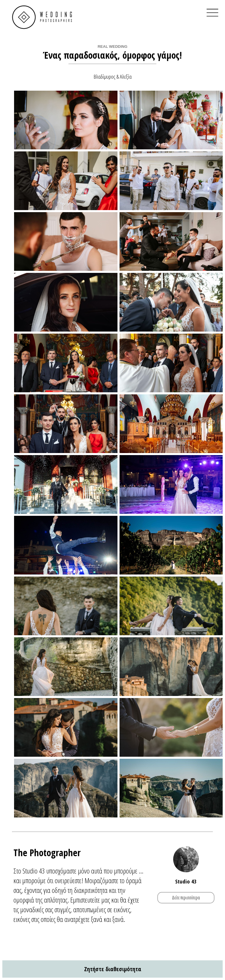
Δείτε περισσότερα (186, 898)
